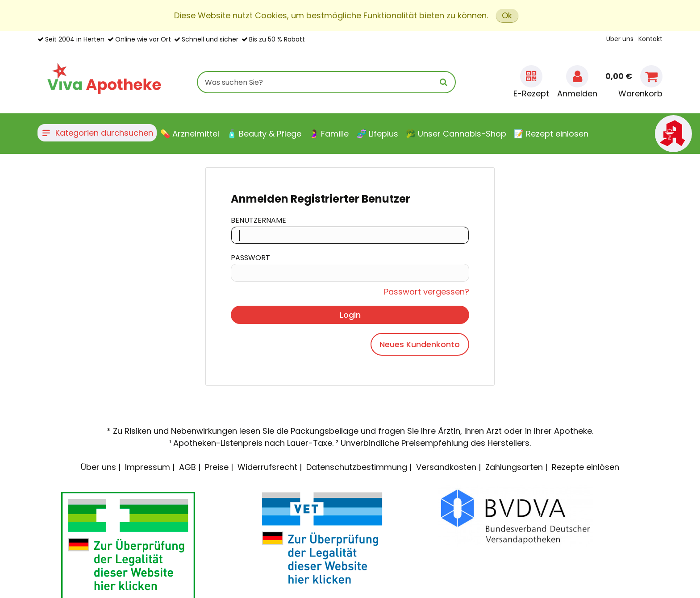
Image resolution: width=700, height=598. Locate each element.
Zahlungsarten (514, 467)
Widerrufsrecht (267, 467)
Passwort (250, 258)
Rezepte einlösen (585, 467)
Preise (217, 467)
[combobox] (326, 82)
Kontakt (650, 39)
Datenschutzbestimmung (357, 467)
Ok (507, 15)
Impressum (148, 467)
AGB (187, 467)
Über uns (620, 39)
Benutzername (258, 220)
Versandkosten (446, 467)
